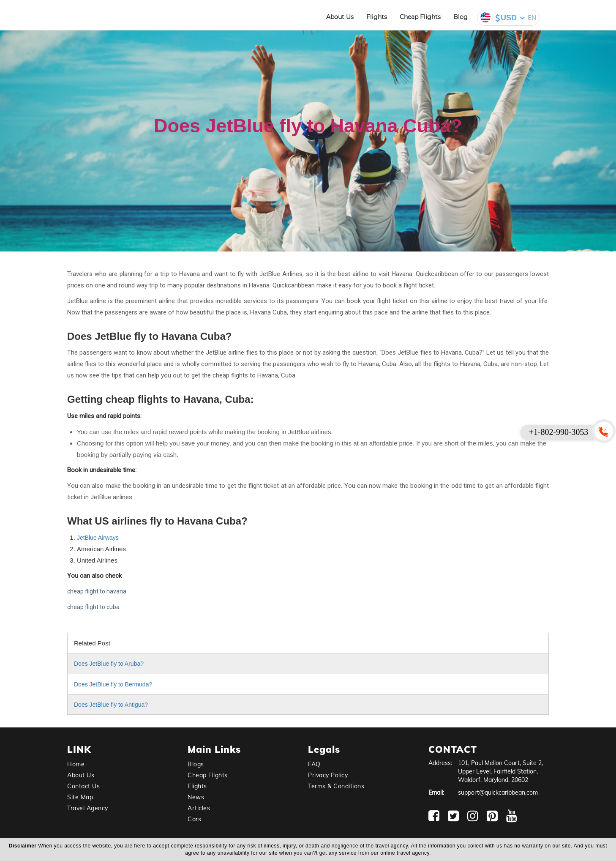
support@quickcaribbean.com (498, 793)
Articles (199, 808)
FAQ (314, 764)
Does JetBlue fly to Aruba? (109, 664)
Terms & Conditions (336, 786)
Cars (194, 819)
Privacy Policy (328, 775)
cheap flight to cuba (93, 607)
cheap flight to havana (97, 591)
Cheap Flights (420, 17)
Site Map (80, 797)
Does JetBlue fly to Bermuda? (113, 684)
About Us (340, 17)
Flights (377, 17)
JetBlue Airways (98, 538)
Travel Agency (88, 808)
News (196, 797)
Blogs (196, 764)
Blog (461, 17)
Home (76, 764)
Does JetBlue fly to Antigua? (111, 705)
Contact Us (83, 786)
